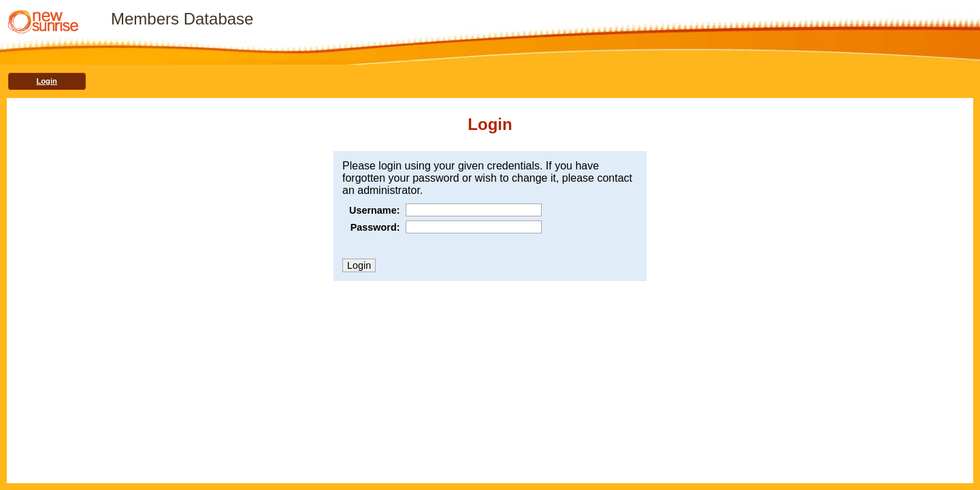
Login (46, 81)
